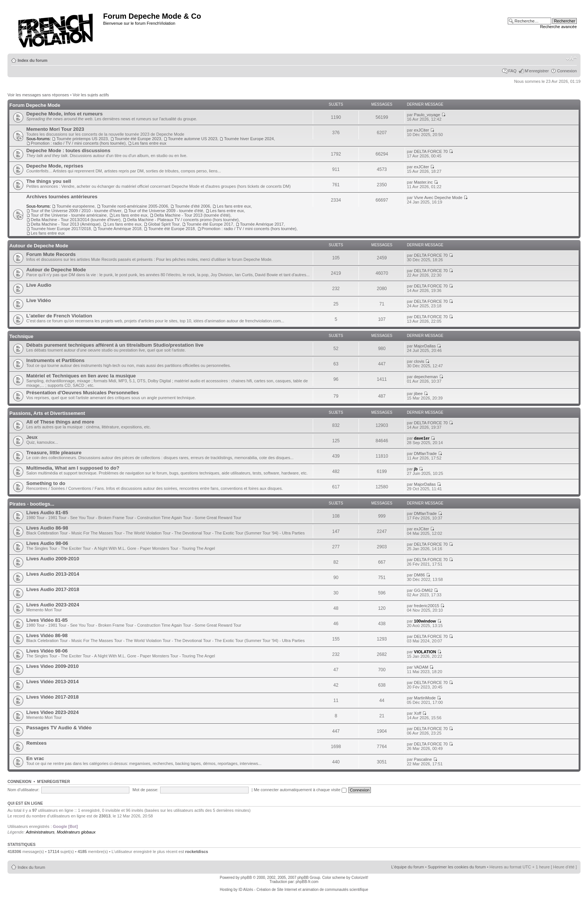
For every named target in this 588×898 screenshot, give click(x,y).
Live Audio (39, 285)
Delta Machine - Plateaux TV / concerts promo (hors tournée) (183, 220)
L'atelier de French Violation (59, 316)
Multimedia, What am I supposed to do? (73, 468)
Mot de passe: (145, 790)
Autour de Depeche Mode (39, 246)
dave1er (422, 438)
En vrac (35, 758)
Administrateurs (40, 832)
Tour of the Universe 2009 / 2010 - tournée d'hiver (76, 211)
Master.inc (423, 182)
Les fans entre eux (149, 143)
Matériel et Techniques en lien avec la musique (81, 376)
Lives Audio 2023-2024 (53, 605)
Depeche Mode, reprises (55, 166)
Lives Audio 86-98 (47, 528)
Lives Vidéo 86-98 (47, 635)
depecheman (426, 377)
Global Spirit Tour (164, 224)
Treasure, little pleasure (54, 453)
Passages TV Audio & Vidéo (59, 728)
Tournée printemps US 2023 (82, 139)
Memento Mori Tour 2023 (55, 129)
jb (416, 469)
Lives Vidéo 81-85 (47, 620)
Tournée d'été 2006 (192, 206)
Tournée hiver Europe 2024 (249, 139)
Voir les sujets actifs (91, 95)
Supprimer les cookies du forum (457, 867)
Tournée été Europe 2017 (210, 224)
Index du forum (32, 60)
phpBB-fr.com (307, 882)
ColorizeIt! (360, 878)
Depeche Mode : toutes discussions (68, 150)
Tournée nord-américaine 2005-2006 (135, 206)
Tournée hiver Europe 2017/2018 (61, 229)
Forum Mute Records (51, 254)
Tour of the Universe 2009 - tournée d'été (166, 211)
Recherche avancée (558, 27)
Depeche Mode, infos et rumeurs (64, 114)
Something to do (46, 483)
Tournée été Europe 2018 (171, 229)
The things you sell (49, 181)
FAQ (512, 71)
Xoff (418, 713)
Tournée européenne (75, 206)
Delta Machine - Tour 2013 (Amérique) (66, 224)
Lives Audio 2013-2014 (53, 574)
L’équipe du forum (407, 867)
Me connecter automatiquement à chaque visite (300, 790)
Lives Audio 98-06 (47, 543)
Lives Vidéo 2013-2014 (52, 682)
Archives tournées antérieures (62, 197)
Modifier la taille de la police (571, 59)
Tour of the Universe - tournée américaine (69, 215)
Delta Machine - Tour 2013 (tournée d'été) (192, 215)
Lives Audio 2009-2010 (53, 559)
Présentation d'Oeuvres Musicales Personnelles (82, 393)
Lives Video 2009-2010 (52, 666)
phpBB (246, 878)
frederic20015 (427, 606)
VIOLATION (425, 652)
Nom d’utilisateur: (23, 790)
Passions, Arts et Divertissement (47, 413)
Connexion (567, 71)
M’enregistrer (537, 71)
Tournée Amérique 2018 (119, 229)
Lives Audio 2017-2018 (53, 589)
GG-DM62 (423, 590)
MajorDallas (425, 346)
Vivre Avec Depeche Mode (438, 198)
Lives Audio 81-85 (47, 513)
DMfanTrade (425, 453)
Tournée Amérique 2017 (262, 224)
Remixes (36, 743)
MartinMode (425, 698)
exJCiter (421, 130)
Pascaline (423, 759)
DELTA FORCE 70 (431, 151)
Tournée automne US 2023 (193, 139)
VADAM (421, 667)
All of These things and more (60, 422)
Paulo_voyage (427, 115)
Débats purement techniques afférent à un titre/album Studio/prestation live (115, 345)
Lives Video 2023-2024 (52, 712)
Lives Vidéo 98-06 (47, 651)
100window (425, 621)
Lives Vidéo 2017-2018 (52, 697)
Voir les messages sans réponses (38, 95)
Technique (21, 336)
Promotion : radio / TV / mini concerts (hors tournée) (78, 143)
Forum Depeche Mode (35, 105)
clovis (419, 361)
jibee (418, 394)
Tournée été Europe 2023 (138, 139)
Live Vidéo (39, 300)
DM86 (419, 575)
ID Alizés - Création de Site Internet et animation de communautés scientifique (303, 890)
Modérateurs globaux (76, 832)
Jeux (32, 437)
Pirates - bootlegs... (32, 504)
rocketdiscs (197, 852)
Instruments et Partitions (55, 360)
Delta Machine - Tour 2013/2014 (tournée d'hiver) (76, 220)
